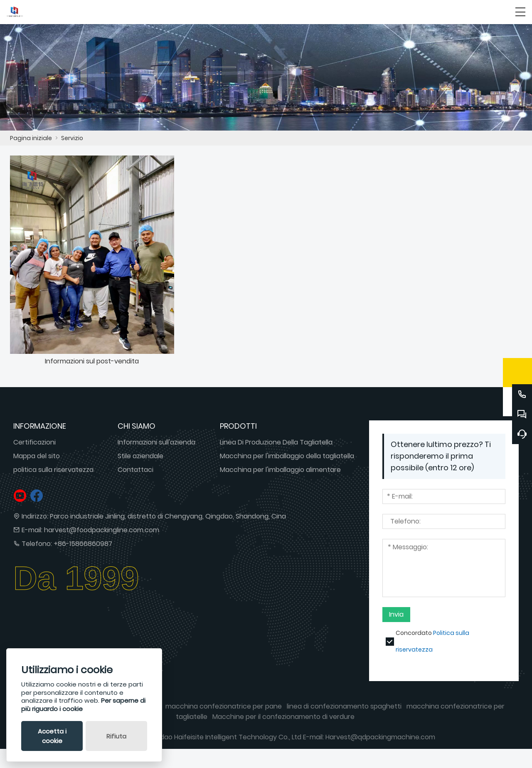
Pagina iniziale (31, 138)
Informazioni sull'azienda (156, 442)
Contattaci (135, 470)
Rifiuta (116, 736)
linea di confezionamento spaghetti (344, 706)
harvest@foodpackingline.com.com (102, 530)
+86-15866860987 (83, 544)
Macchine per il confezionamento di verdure (283, 717)
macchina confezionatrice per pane (224, 706)
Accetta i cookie (52, 736)
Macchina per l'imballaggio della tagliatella (287, 456)
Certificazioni (34, 442)
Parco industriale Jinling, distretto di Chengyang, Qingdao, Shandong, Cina (168, 516)
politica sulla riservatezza (53, 470)
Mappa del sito (37, 456)
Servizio (72, 138)
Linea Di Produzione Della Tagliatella (276, 442)
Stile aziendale (140, 456)
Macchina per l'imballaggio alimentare (280, 470)
